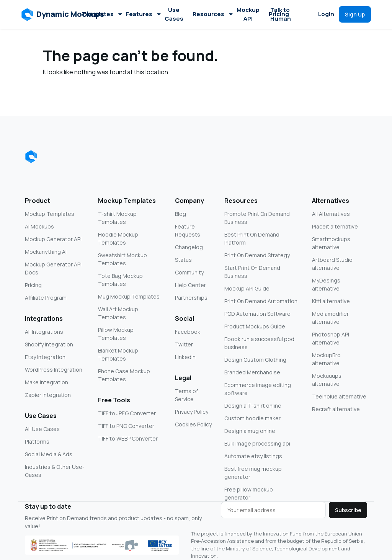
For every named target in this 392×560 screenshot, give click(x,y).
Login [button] (326, 14)
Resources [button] (212, 14)
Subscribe (348, 510)
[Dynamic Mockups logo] (31, 157)
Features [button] (143, 14)
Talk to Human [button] (281, 14)
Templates (102, 14)
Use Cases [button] (174, 14)
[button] (63, 15)
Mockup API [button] (248, 14)
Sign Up (355, 14)
